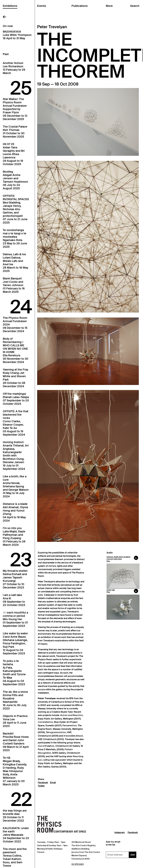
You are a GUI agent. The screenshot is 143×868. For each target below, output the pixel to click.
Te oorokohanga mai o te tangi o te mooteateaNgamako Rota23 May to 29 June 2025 (15, 238)
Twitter (41, 786)
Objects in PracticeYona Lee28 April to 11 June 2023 (15, 721)
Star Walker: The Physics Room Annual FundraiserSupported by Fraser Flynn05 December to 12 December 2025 (15, 109)
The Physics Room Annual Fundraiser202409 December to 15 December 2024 (15, 324)
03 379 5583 (78, 864)
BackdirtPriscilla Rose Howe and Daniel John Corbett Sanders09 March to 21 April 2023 (16, 742)
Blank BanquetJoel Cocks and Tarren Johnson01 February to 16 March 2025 (14, 285)
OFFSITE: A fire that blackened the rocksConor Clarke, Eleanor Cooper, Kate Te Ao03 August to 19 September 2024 (16, 423)
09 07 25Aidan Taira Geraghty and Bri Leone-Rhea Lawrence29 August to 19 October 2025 (14, 154)
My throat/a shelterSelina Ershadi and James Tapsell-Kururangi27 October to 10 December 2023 (15, 579)
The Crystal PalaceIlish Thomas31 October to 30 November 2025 (15, 132)
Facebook (43, 783)
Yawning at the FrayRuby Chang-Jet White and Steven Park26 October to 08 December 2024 (16, 378)
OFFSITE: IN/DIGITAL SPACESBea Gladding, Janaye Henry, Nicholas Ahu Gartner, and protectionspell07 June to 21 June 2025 (16, 209)
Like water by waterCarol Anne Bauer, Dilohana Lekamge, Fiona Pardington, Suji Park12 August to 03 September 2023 (15, 643)
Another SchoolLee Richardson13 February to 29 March (14, 68)
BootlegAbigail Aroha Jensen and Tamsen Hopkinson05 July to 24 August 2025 (15, 180)
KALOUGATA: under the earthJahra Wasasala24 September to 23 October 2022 (16, 835)
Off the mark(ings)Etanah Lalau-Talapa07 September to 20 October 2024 (16, 399)
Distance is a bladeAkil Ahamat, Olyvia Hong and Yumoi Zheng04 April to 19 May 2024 (15, 512)
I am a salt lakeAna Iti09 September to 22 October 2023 (14, 600)
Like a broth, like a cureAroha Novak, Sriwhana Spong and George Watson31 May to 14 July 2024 (16, 486)
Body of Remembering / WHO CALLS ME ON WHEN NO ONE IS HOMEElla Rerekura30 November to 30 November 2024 (16, 350)
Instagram (120, 833)
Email (53, 783)
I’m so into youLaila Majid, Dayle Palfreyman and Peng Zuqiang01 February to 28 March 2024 (14, 536)
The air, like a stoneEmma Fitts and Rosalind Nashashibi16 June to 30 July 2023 (15, 700)
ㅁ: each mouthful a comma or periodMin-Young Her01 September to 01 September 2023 (15, 619)
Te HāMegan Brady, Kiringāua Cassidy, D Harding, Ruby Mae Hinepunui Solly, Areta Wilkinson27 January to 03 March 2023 (15, 771)
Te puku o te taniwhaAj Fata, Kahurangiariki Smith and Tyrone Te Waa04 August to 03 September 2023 (14, 673)
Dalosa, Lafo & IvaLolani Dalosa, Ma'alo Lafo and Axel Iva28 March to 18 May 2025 (16, 263)
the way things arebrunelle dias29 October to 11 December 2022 (15, 816)
